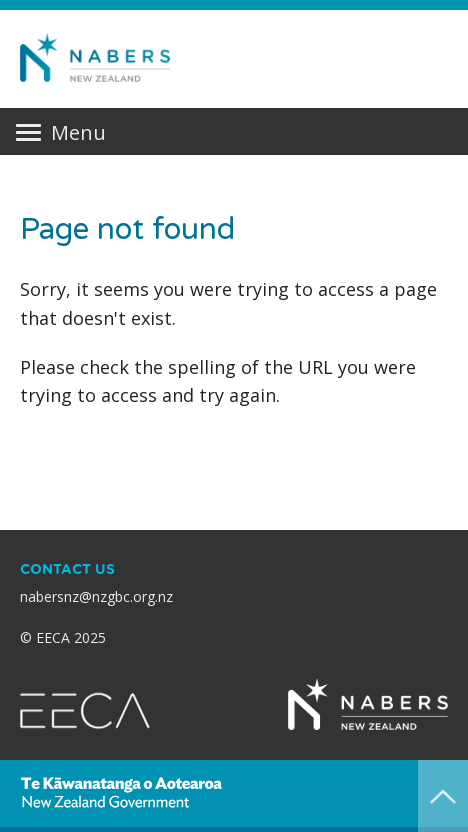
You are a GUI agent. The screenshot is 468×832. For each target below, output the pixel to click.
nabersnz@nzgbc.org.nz (96, 596)
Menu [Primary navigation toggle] (60, 133)
